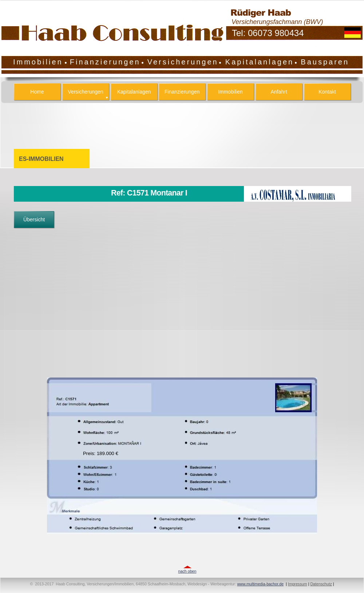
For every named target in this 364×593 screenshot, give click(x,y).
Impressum (298, 584)
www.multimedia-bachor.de (260, 584)
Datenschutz (321, 584)
